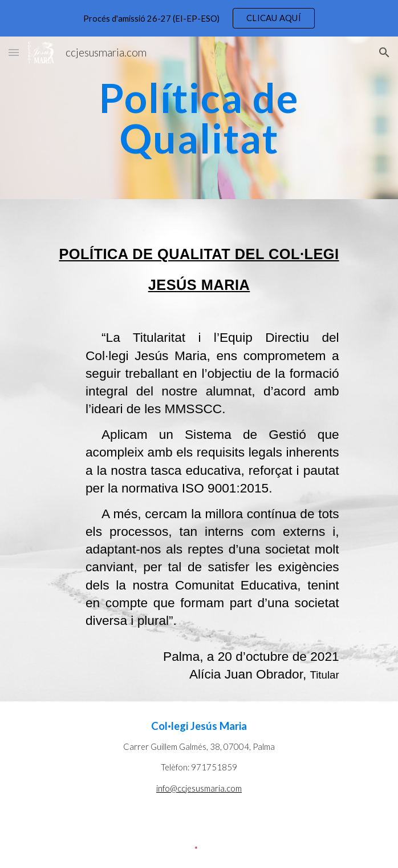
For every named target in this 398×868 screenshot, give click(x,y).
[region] (199, 18)
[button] (14, 52)
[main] (199, 118)
